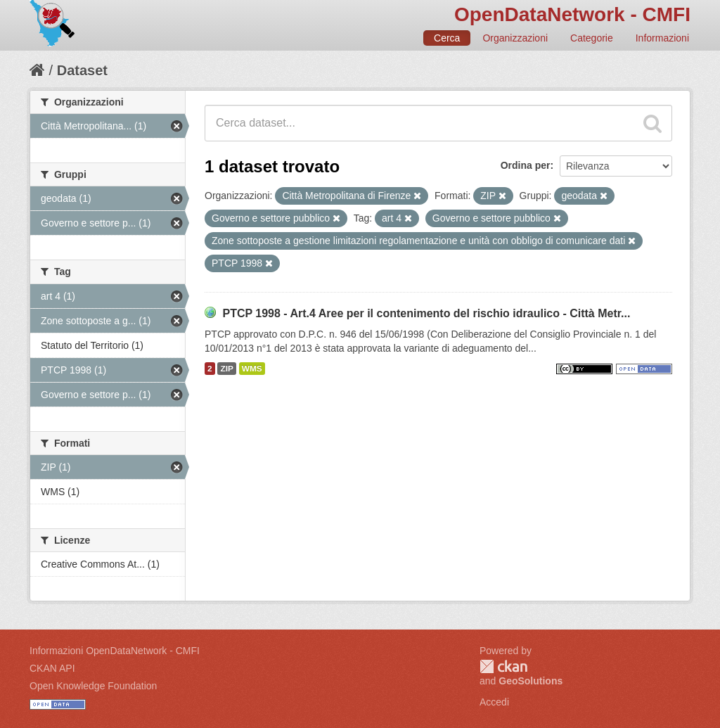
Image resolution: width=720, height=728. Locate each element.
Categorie (592, 38)
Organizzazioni (515, 38)
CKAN (503, 666)
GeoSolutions (531, 681)
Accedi (494, 702)
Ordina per (526, 165)
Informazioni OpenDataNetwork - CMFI (115, 651)
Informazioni (662, 38)
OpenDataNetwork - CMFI (572, 14)
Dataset (82, 70)
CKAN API (52, 668)
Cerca (447, 38)
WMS (252, 369)
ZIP (226, 369)
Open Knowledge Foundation (93, 686)
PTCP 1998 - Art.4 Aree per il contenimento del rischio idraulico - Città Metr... (426, 313)
